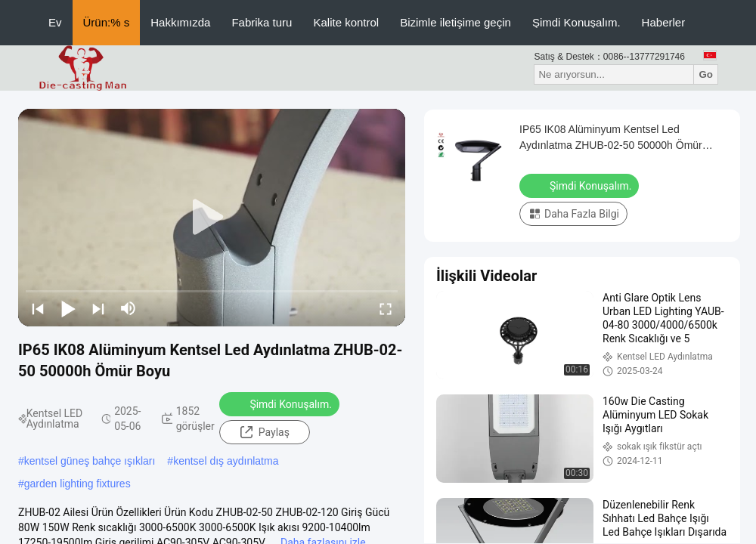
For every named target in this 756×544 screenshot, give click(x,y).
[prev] (38, 308)
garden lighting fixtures (77, 484)
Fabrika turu (262, 22)
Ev (55, 22)
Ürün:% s (107, 22)
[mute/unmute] (129, 308)
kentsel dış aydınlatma (226, 461)
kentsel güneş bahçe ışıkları (90, 461)
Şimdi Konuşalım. (576, 22)
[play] (212, 218)
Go (706, 74)
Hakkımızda (180, 22)
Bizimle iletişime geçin (455, 22)
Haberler (664, 22)
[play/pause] (68, 308)
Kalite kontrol (346, 22)
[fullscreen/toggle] (386, 308)
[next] (98, 308)
